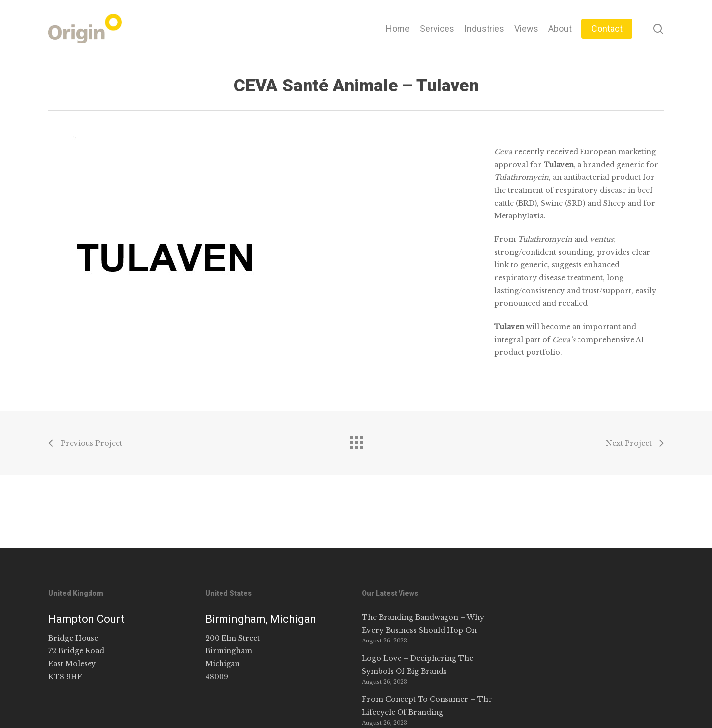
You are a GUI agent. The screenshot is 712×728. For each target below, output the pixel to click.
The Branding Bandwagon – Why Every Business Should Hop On (423, 624)
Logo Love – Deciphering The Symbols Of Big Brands (418, 665)
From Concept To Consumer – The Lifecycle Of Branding (427, 706)
